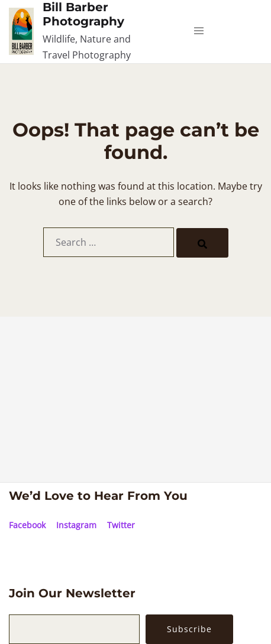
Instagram (76, 525)
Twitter (121, 525)
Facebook (27, 525)
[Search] (202, 243)
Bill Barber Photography (83, 14)
